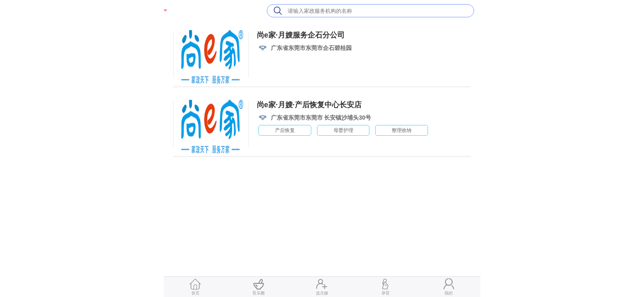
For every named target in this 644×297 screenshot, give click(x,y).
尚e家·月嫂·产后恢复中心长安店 (309, 105)
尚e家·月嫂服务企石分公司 (301, 35)
